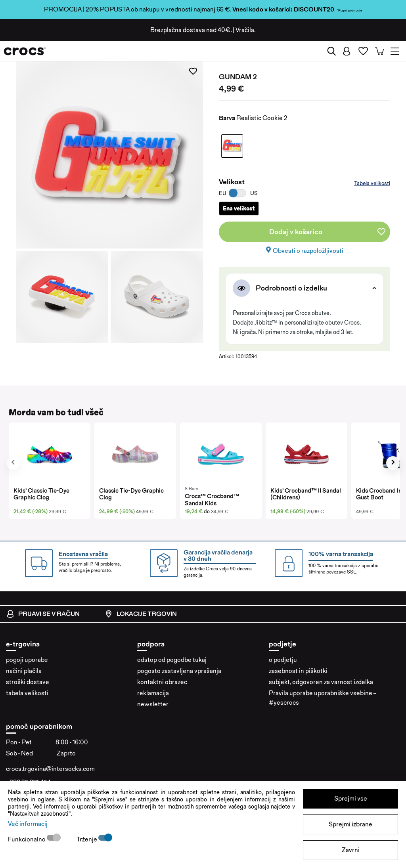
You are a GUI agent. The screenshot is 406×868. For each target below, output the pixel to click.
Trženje (87, 839)
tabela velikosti (27, 693)
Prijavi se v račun (43, 614)
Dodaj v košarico (296, 232)
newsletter (153, 704)
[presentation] (13, 463)
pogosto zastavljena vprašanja (179, 671)
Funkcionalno (27, 839)
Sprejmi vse (351, 798)
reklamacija (153, 693)
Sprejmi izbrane (350, 824)
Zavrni (351, 850)
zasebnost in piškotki (298, 671)
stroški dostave (28, 682)
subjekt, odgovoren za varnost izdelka (321, 682)
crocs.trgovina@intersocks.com (50, 769)
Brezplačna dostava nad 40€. (191, 30)
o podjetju (283, 660)
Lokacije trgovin (141, 614)
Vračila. (246, 30)
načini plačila (24, 671)
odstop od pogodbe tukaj (172, 660)
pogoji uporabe (27, 660)
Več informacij (28, 824)
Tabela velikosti (372, 183)
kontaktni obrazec (162, 682)
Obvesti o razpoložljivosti (308, 251)
